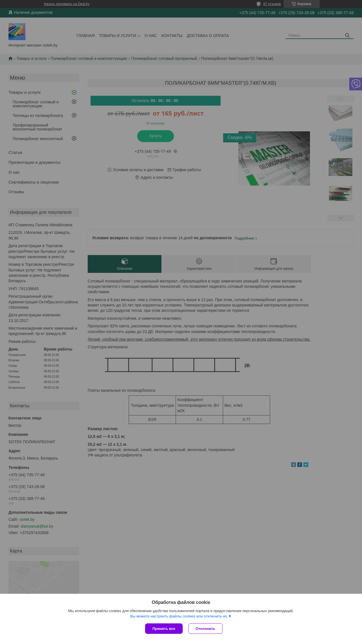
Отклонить (205, 629)
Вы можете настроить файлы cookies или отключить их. (179, 616)
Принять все (164, 629)
